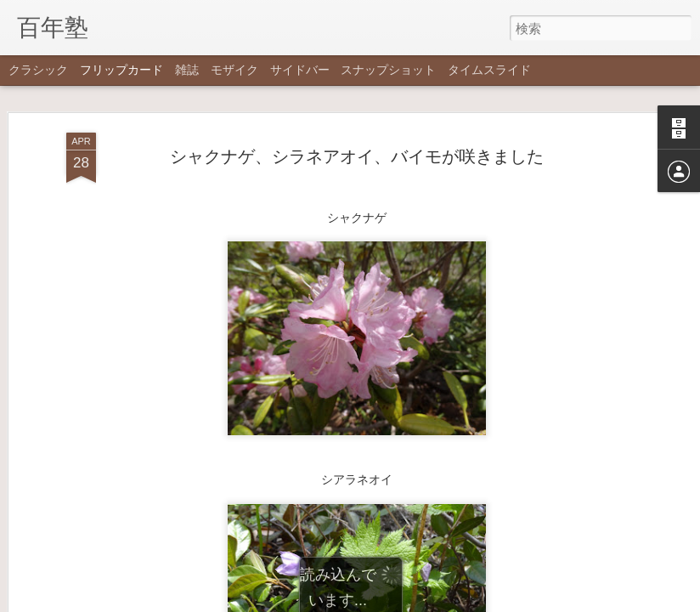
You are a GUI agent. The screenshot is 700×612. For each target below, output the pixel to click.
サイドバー (300, 70)
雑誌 (187, 70)
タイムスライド (489, 70)
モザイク (234, 70)
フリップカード (121, 70)
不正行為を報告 (453, 601)
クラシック (38, 70)
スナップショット (388, 70)
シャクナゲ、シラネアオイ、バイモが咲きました (357, 88)
